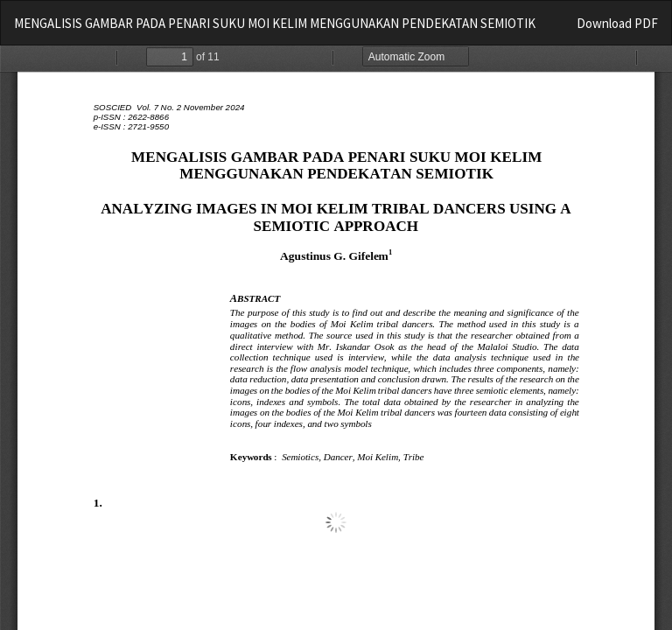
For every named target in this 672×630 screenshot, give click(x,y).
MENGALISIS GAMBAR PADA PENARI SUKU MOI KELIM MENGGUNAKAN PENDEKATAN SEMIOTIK (275, 23)
